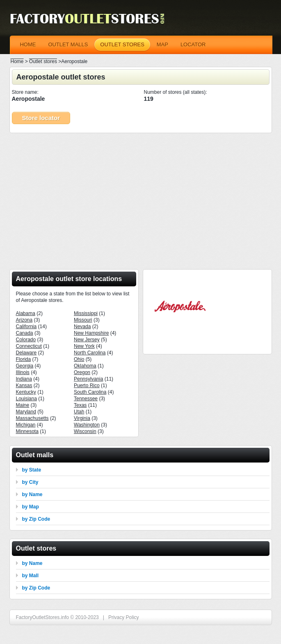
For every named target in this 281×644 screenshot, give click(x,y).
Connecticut (29, 346)
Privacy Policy (124, 617)
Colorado (26, 340)
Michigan (26, 425)
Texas (80, 405)
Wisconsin (85, 431)
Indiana (24, 379)
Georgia (25, 366)
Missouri (83, 320)
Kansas (24, 385)
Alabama (26, 313)
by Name (32, 494)
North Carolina (90, 353)
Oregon (82, 372)
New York (84, 346)
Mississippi (86, 313)
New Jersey (87, 340)
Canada (25, 333)
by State (32, 470)
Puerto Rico (87, 385)
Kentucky (26, 392)
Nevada (82, 327)
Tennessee (86, 399)
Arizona (24, 320)
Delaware (26, 353)
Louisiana (26, 399)
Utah (79, 412)
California (26, 327)
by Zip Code (36, 519)
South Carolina (90, 392)
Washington (87, 425)
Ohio (79, 359)
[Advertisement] (141, 199)
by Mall (31, 576)
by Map (31, 507)
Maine (23, 405)
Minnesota (27, 431)
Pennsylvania (88, 379)
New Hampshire (91, 333)
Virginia (82, 418)
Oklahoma (85, 366)
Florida (24, 359)
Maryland (26, 412)
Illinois (23, 372)
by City (30, 482)
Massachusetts (32, 418)
